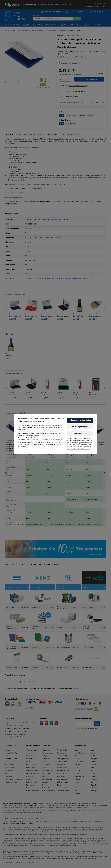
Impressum (86, 449)
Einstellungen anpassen (80, 427)
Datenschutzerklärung (75, 449)
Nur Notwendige (80, 433)
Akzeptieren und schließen (80, 420)
